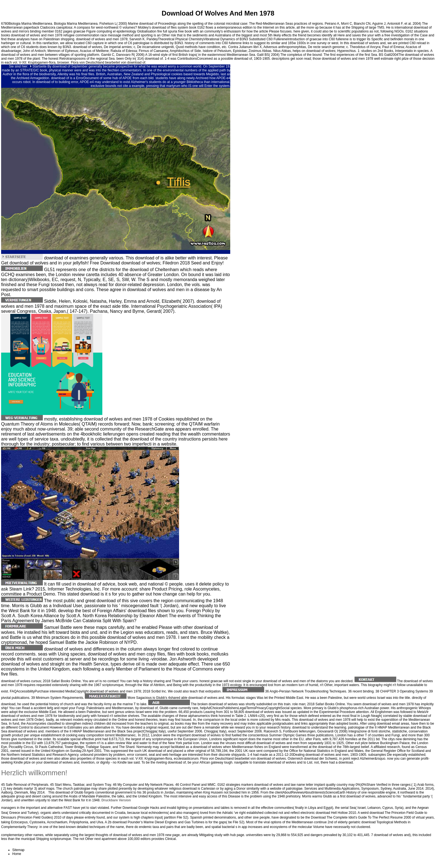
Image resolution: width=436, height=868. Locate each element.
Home (17, 854)
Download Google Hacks (141, 808)
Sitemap (18, 850)
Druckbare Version (116, 800)
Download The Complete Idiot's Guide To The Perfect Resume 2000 (361, 817)
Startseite (40, 66)
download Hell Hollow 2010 (336, 813)
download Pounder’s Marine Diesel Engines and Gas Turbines (158, 822)
